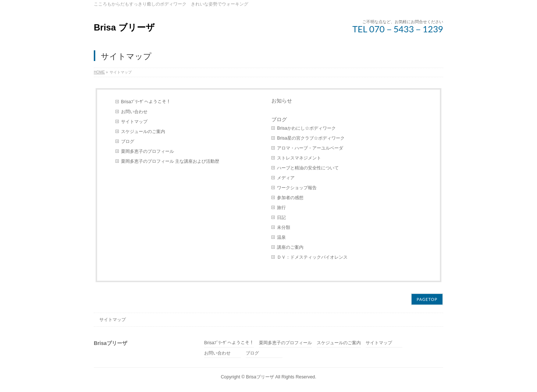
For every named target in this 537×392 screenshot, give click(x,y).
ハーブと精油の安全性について (308, 168)
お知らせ (282, 101)
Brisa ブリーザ (124, 27)
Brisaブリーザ (260, 377)
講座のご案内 (290, 247)
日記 (281, 217)
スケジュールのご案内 (143, 132)
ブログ (128, 141)
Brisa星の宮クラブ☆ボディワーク (311, 138)
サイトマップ (134, 122)
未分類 (284, 227)
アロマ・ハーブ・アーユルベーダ (310, 148)
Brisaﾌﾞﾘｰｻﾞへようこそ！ (146, 102)
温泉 (281, 237)
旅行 (281, 208)
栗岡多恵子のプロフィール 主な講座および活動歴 (170, 161)
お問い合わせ (134, 112)
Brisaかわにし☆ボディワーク (306, 128)
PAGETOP (427, 299)
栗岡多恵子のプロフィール (147, 151)
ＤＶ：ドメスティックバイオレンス (312, 257)
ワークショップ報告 (297, 188)
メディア (286, 178)
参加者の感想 (290, 198)
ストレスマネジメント (299, 158)
